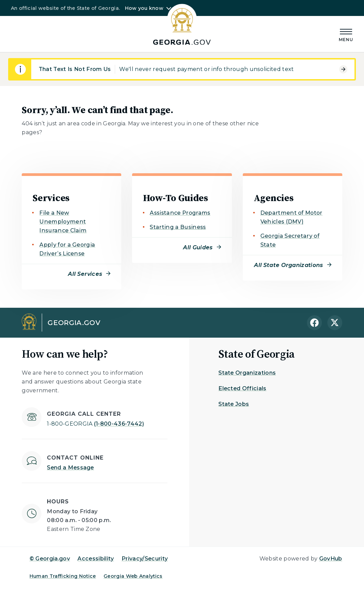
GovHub (331, 559)
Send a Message (70, 468)
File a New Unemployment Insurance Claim (63, 222)
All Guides (198, 247)
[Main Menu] (346, 34)
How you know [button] (144, 8)
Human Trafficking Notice (63, 576)
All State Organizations (288, 265)
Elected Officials (242, 388)
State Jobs (234, 404)
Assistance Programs (180, 213)
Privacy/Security (145, 559)
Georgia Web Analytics (133, 576)
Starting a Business (178, 227)
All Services (85, 274)
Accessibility (96, 559)
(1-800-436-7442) (95, 424)
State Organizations (247, 373)
